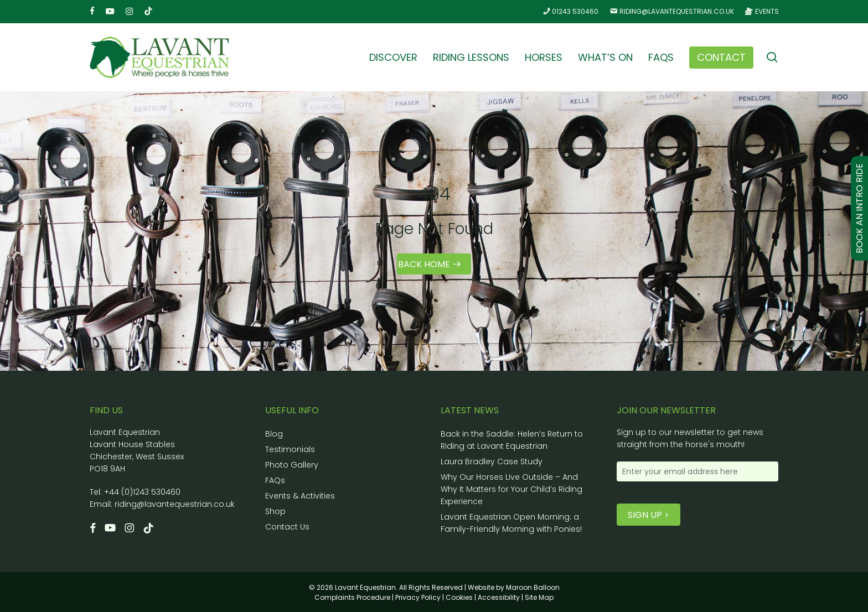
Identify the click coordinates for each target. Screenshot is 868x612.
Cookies (459, 597)
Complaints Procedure (352, 597)
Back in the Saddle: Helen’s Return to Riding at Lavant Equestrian (512, 440)
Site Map (539, 597)
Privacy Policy (418, 597)
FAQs (275, 480)
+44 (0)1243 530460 (142, 492)
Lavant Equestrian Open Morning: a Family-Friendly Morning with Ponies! (511, 523)
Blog (274, 434)
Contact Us (287, 527)
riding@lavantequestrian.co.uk (175, 504)
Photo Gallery (292, 465)
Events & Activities (300, 496)
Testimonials (290, 449)
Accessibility (499, 597)
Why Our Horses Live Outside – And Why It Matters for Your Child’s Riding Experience (512, 489)
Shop (275, 511)
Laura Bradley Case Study (492, 461)
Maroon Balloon (533, 587)
